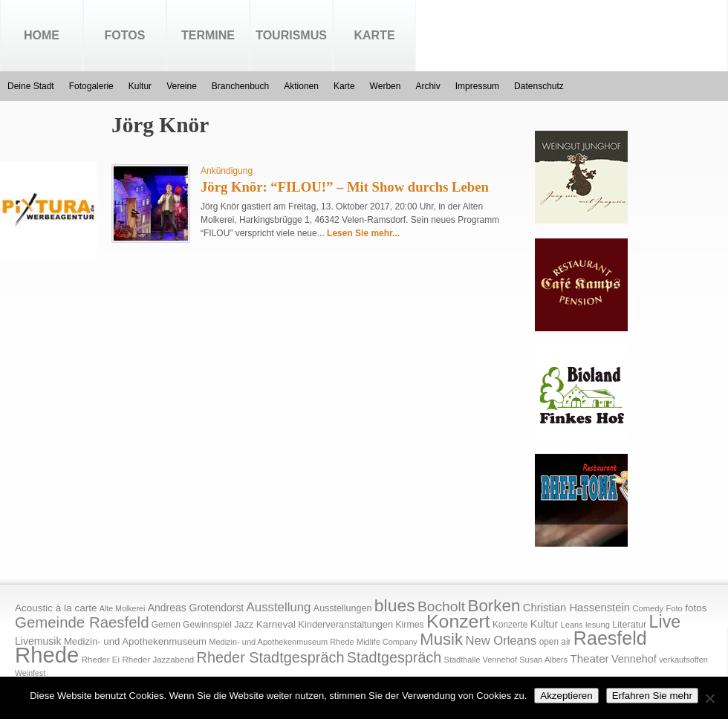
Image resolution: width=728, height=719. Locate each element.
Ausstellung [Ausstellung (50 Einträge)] (279, 607)
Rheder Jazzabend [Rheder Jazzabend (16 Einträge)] (158, 660)
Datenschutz (539, 86)
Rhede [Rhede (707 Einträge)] (47, 655)
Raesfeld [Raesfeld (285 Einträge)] (610, 638)
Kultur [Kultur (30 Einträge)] (545, 624)
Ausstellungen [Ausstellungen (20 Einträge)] (343, 608)
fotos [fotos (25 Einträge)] (696, 608)
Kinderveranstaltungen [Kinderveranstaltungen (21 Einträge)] (345, 624)
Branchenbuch (240, 86)
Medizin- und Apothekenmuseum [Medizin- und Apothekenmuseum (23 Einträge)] (135, 641)
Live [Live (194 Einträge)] (665, 622)
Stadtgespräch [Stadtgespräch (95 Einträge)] (394, 657)
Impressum (477, 86)
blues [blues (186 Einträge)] (395, 605)
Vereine (182, 86)
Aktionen (301, 86)
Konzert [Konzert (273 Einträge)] (458, 621)
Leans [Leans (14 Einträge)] (572, 625)
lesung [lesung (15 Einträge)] (598, 625)
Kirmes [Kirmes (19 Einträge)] (409, 625)
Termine (208, 35)
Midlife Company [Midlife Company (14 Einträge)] (387, 642)
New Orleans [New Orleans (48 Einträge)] (501, 641)
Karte (374, 35)
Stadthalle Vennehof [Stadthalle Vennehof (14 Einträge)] (481, 660)
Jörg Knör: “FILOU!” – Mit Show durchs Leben (345, 187)
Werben (386, 86)
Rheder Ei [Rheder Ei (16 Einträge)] (101, 660)
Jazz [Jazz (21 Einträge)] (244, 624)
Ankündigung (227, 171)
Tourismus (291, 35)
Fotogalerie (91, 86)
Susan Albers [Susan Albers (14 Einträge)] (543, 660)
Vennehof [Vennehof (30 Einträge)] (634, 659)
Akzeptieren (566, 696)
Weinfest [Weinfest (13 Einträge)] (30, 673)
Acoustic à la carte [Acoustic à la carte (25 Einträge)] (56, 608)
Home (42, 35)
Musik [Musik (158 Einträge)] (441, 639)
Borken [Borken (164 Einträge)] (494, 606)
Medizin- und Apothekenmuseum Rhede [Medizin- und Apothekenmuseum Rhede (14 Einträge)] (281, 642)
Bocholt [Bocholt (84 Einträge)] (441, 606)
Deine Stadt (31, 86)
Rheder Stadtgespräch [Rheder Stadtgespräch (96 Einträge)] (271, 657)
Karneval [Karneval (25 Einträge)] (276, 624)
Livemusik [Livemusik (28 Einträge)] (38, 641)
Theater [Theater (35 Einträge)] (589, 658)
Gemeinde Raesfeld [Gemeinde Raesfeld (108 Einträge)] (82, 622)
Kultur (140, 86)
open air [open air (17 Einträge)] (555, 642)
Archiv (428, 86)
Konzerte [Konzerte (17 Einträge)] (510, 625)
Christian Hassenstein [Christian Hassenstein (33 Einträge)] (576, 608)
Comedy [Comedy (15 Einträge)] (648, 608)
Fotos (125, 35)
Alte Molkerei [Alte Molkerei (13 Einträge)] (123, 608)
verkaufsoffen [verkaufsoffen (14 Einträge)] (683, 660)
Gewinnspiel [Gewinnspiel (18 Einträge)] (207, 625)
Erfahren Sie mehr (652, 696)
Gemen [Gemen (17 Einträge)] (166, 625)
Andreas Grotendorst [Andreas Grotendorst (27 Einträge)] (196, 608)
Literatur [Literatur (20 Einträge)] (629, 625)
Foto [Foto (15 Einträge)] (674, 608)
